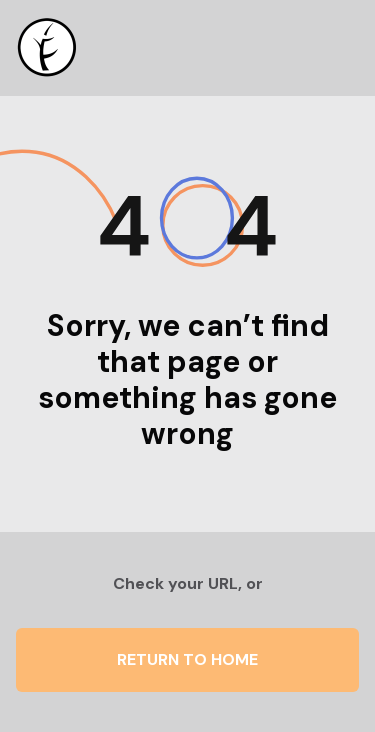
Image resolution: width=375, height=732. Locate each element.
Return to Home (187, 659)
